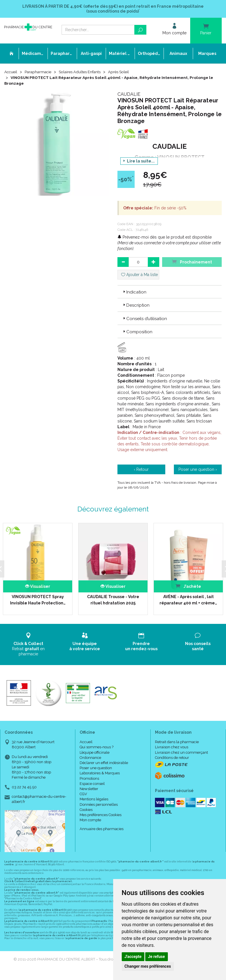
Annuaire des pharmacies (102, 829)
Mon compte (90, 820)
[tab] (170, 292)
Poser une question (96, 768)
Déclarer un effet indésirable (104, 763)
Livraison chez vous (172, 747)
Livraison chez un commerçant (181, 752)
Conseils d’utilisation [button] (145, 319)
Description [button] (136, 305)
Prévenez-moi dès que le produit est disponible (165, 237)
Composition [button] (137, 332)
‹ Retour (141, 470)
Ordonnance (90, 758)
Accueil (11, 72)
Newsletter (89, 789)
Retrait (28, 644)
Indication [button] (134, 292)
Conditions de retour (172, 758)
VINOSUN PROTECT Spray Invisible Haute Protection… (38, 600)
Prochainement (192, 262)
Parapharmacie (39, 72)
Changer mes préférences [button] (148, 966)
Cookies (86, 810)
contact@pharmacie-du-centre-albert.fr (39, 799)
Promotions (89, 778)
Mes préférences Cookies (101, 815)
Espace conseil (92, 784)
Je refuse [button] (157, 957)
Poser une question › (198, 470)
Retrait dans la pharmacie (177, 742)
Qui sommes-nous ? (97, 747)
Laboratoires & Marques (100, 773)
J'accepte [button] (133, 957)
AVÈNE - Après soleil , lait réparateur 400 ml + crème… (188, 600)
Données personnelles (99, 805)
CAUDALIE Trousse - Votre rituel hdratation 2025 (113, 600)
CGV (83, 794)
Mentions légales (94, 799)
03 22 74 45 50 (24, 787)
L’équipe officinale (95, 752)
